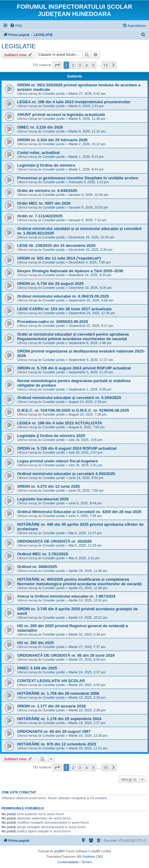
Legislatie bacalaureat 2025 (43, 499)
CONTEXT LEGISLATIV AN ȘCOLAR (51, 681)
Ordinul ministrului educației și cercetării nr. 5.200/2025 (69, 398)
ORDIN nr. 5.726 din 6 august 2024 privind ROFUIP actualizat (74, 368)
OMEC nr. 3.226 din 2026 (40, 127)
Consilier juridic (54, 94)
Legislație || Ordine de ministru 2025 (51, 436)
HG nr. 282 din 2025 (36, 643)
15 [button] (106, 65)
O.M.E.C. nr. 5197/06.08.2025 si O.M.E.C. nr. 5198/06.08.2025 (73, 410)
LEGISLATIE (19, 46)
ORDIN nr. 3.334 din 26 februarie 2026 (52, 140)
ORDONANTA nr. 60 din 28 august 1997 (54, 731)
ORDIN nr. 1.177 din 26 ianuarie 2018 (51, 706)
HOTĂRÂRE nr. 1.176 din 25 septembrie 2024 (59, 719)
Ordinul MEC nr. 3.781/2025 (43, 554)
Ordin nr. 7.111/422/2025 (40, 216)
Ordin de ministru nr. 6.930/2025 (47, 191)
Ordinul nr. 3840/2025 (37, 567)
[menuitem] (16, 26)
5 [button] (93, 65)
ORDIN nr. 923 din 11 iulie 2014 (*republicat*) (59, 258)
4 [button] (87, 65)
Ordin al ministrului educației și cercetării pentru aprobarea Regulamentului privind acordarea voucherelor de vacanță (73, 337)
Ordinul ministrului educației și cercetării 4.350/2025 (66, 474)
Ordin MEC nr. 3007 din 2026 (44, 203)
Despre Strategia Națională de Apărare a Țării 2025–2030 (70, 271)
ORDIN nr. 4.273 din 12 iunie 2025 (48, 486)
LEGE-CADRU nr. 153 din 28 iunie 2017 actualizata (64, 309)
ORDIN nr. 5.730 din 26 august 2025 (50, 284)
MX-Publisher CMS (90, 857)
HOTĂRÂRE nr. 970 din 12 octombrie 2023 (57, 744)
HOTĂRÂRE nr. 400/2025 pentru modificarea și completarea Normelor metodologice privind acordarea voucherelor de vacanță (79, 582)
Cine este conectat (19, 792)
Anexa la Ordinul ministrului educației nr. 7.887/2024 (66, 596)
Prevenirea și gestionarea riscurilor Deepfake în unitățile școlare (78, 178)
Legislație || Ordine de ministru (46, 165)
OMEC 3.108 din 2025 (37, 668)
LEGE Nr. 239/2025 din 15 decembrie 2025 (56, 246)
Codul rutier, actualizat (38, 153)
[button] (57, 65)
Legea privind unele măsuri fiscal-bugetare (57, 461)
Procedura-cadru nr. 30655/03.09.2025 (53, 322)
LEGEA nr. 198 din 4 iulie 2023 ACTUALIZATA (60, 423)
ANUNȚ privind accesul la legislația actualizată (61, 115)
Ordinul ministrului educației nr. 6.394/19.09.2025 (63, 296)
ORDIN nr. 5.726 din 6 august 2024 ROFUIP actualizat (67, 448)
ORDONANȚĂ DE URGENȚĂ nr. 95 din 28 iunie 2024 (66, 655)
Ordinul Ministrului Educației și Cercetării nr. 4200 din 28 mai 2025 (79, 512)
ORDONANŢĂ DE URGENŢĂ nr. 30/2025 (54, 541)
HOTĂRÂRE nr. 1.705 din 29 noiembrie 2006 (58, 693)
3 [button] (80, 65)
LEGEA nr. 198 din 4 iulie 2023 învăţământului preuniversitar (74, 102)
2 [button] (73, 65)
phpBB (58, 851)
